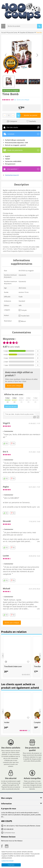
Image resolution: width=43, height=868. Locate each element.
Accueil (4, 32)
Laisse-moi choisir (8, 861)
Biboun (22, 321)
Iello (20, 305)
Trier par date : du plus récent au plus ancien (20, 414)
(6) (15, 100)
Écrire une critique (23, 100)
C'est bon (11, 865)
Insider (7, 722)
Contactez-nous (9, 833)
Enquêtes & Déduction (27, 32)
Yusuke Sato (24, 316)
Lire (38, 507)
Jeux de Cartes (13, 32)
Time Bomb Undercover (13, 666)
